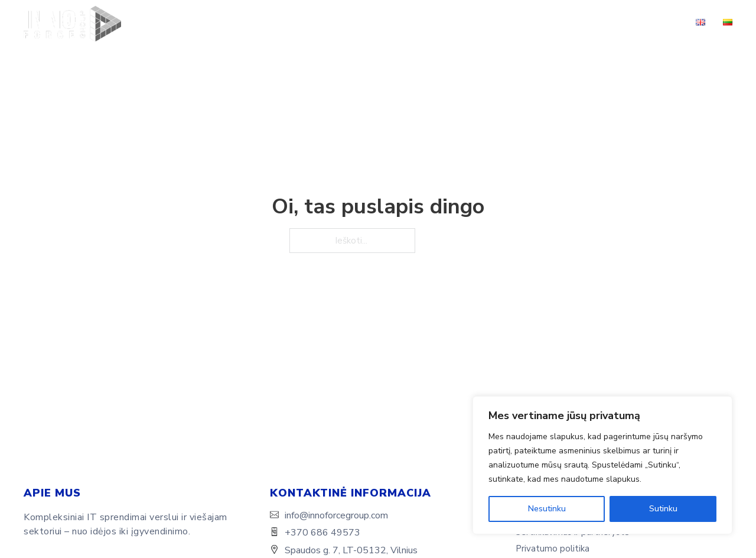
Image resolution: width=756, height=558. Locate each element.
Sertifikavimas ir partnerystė (567, 23)
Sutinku (663, 509)
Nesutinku (547, 509)
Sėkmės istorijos (464, 23)
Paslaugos (322, 23)
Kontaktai (659, 23)
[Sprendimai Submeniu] (411, 24)
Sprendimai (380, 23)
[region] (602, 465)
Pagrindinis (211, 23)
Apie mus (267, 23)
